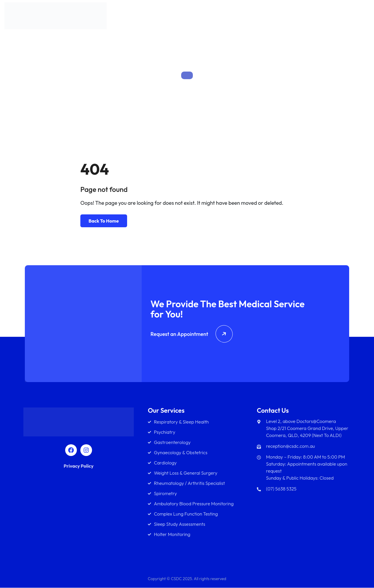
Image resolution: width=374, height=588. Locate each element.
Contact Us (351, 17)
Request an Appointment (192, 334)
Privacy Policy (79, 466)
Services (234, 17)
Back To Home (104, 221)
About (209, 17)
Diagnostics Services (303, 17)
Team (262, 17)
